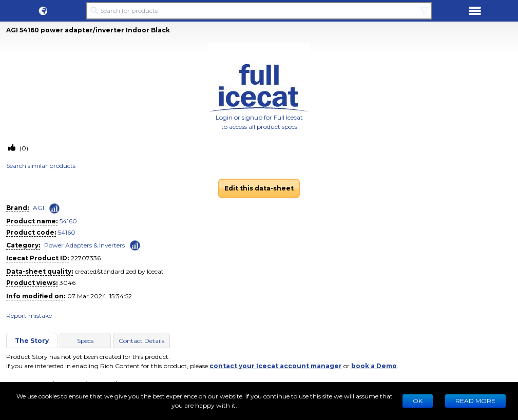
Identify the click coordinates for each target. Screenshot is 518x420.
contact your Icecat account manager (276, 366)
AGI (39, 208)
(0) (23, 148)
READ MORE (475, 401)
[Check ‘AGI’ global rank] (54, 208)
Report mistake (29, 316)
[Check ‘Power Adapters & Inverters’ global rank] (135, 245)
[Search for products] (259, 11)
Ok (418, 401)
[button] (43, 11)
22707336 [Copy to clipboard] (86, 258)
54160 (68, 221)
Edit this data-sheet (259, 188)
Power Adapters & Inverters (84, 245)
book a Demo (374, 366)
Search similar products (41, 166)
